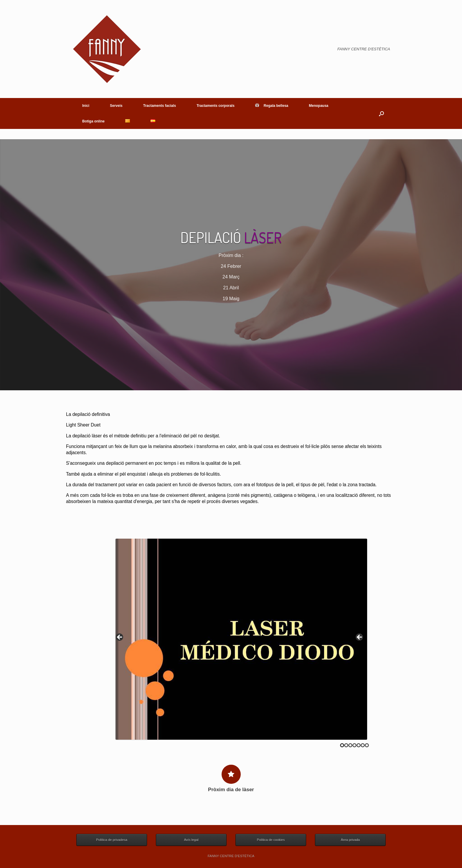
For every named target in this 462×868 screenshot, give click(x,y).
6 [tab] (363, 745)
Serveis (116, 106)
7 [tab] (367, 745)
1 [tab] (342, 745)
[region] (241, 639)
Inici (86, 106)
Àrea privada (350, 840)
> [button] (360, 638)
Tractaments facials (160, 106)
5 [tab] (359, 745)
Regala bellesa (272, 106)
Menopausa (319, 106)
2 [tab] (346, 745)
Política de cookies (271, 840)
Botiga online (93, 121)
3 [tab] (350, 745)
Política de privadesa (112, 840)
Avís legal (191, 840)
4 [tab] (354, 745)
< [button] (120, 638)
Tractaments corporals (216, 106)
